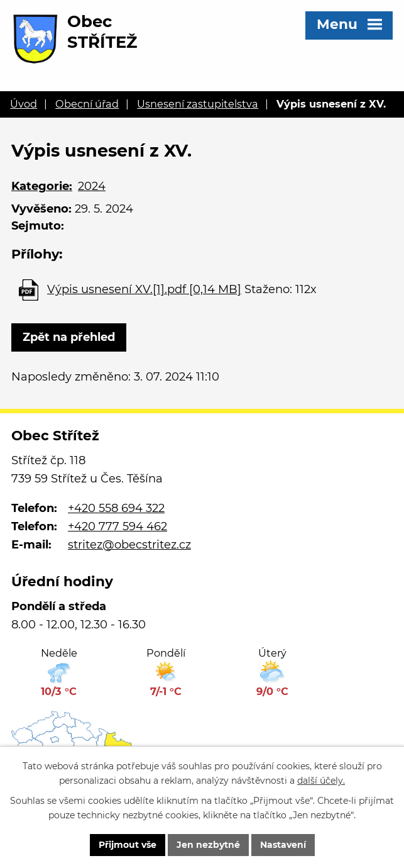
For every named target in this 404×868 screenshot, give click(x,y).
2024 (92, 186)
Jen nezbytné (208, 845)
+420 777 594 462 (117, 526)
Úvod (24, 104)
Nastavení (283, 845)
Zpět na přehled (69, 337)
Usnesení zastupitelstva (198, 104)
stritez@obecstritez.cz (129, 545)
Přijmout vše (128, 845)
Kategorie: (42, 186)
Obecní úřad (87, 104)
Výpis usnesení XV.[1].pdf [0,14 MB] (144, 289)
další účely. (321, 781)
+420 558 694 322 (116, 508)
